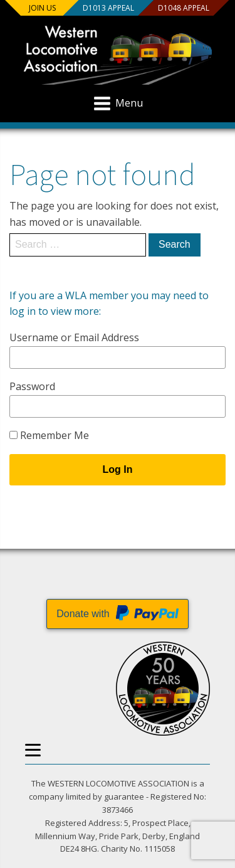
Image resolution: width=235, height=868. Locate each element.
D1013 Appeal (108, 8)
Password (32, 386)
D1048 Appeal (183, 8)
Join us (42, 8)
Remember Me (49, 435)
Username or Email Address (74, 337)
